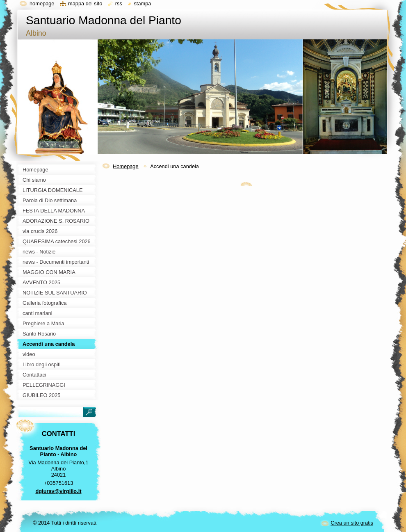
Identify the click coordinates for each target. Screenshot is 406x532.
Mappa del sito (85, 3)
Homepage (126, 166)
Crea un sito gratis (352, 523)
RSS (119, 3)
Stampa (142, 3)
